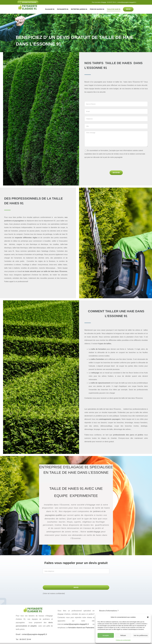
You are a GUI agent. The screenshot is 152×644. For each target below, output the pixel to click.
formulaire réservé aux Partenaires (81, 628)
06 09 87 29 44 (111, 2)
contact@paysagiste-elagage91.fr (127, 2)
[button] (148, 617)
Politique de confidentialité (123, 640)
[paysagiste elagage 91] (34, 608)
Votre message (116, 139)
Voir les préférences (141, 635)
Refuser (123, 635)
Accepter (106, 635)
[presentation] (100, 165)
